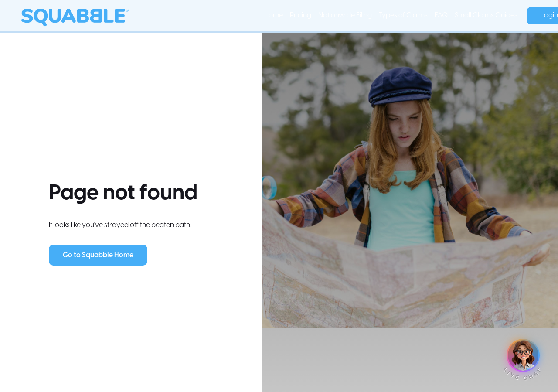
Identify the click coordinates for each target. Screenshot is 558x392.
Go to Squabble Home (98, 255)
